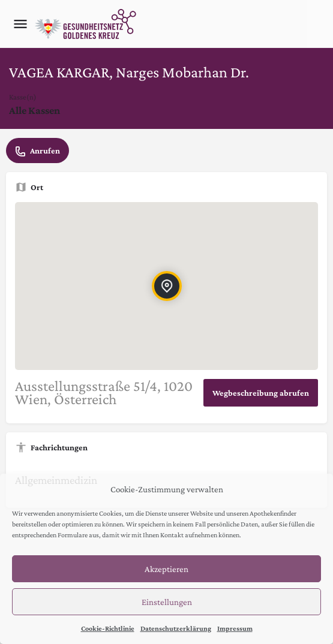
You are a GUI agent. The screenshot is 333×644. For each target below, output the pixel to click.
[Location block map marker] (166, 286)
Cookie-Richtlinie (108, 628)
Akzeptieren (166, 569)
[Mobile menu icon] (20, 24)
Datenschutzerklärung (176, 628)
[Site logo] (87, 24)
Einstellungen (167, 602)
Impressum (235, 628)
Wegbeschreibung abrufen (261, 393)
